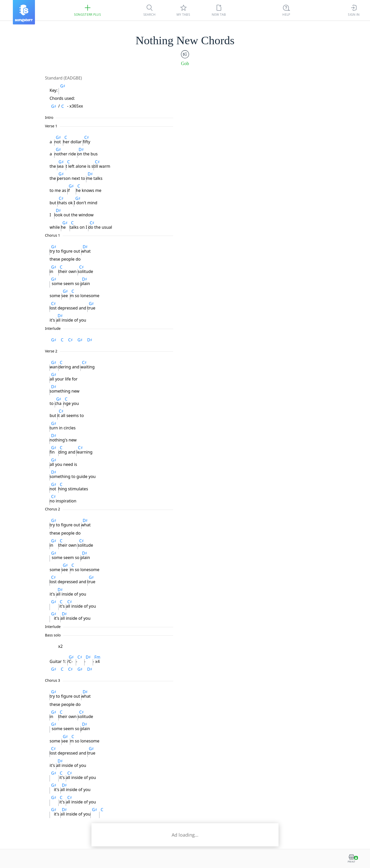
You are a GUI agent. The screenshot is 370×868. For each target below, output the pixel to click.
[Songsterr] (24, 12)
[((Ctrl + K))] (286, 10)
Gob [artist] (185, 64)
